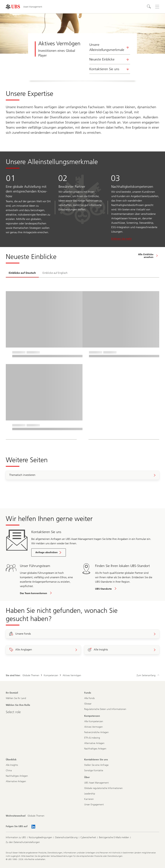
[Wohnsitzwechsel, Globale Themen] (36, 816)
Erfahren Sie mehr (121, 239)
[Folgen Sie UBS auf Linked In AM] (33, 827)
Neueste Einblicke (110, 59)
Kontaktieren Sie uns (110, 69)
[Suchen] (149, 7)
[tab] (22, 273)
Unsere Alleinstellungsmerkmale (110, 47)
